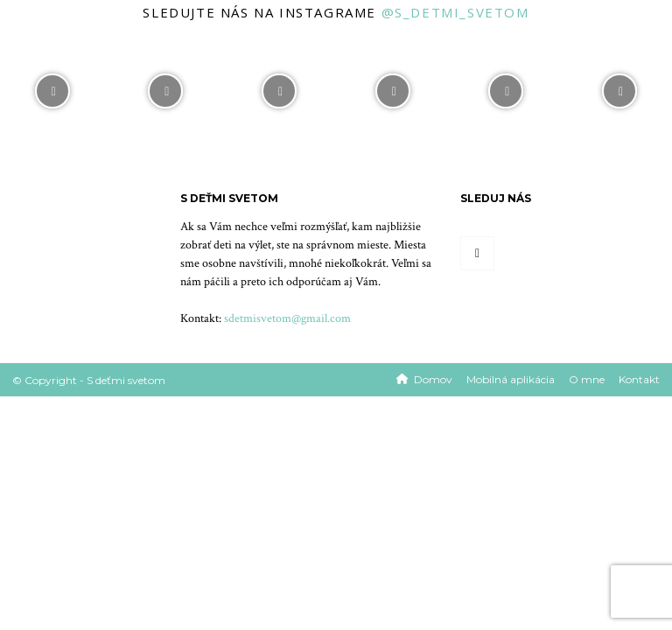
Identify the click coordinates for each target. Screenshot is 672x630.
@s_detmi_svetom (455, 12)
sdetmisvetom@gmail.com (287, 318)
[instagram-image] (52, 87)
